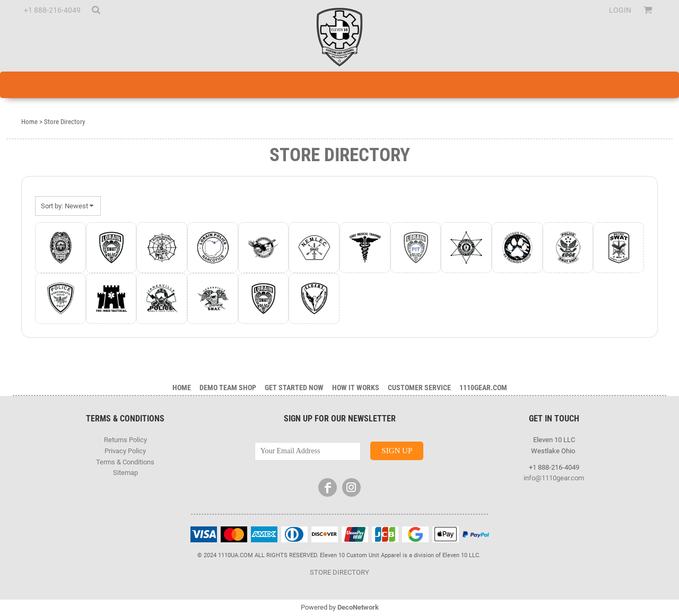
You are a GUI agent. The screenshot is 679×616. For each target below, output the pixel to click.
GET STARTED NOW (294, 388)
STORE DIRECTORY (339, 572)
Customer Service (419, 388)
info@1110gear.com (554, 478)
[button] (96, 10)
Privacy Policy (125, 451)
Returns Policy (125, 440)
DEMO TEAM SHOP (228, 388)
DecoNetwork (358, 607)
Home (29, 122)
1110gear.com (483, 388)
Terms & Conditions (125, 462)
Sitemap (125, 473)
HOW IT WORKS (356, 388)
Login (620, 10)
